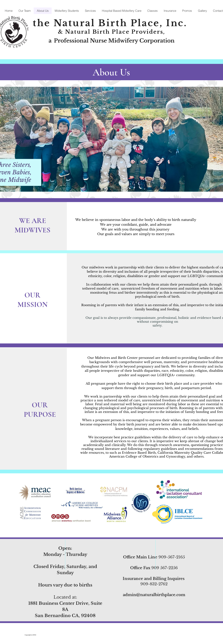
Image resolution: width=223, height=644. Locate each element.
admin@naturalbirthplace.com (154, 595)
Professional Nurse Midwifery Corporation (114, 41)
